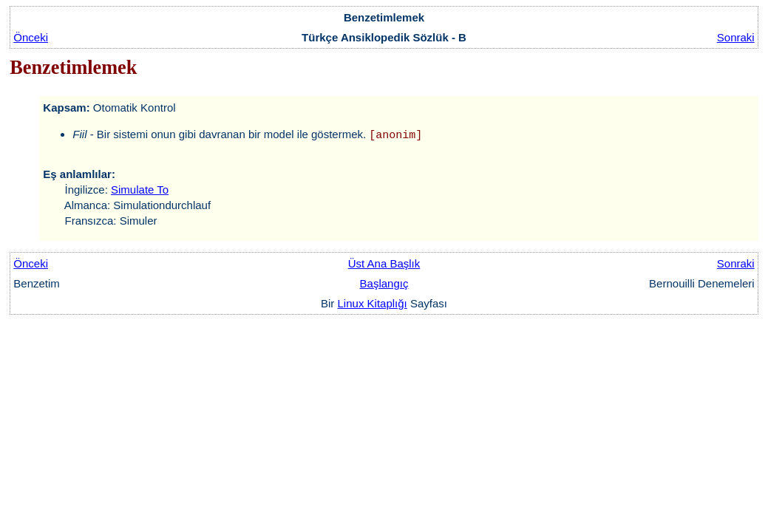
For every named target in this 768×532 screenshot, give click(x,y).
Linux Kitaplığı (373, 303)
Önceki (31, 37)
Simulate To (140, 190)
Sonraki (736, 37)
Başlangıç (384, 283)
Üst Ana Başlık (384, 263)
